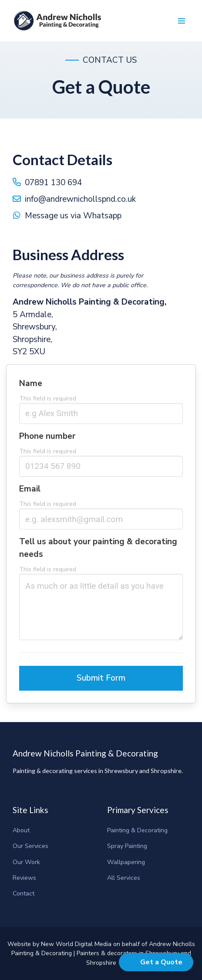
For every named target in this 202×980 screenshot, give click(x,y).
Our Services (30, 846)
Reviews (24, 878)
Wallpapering (126, 862)
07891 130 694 (53, 183)
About (21, 830)
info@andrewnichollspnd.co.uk (80, 199)
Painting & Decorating (137, 830)
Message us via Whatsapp (73, 216)
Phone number (47, 438)
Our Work (26, 862)
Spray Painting (127, 846)
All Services (124, 878)
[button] (181, 21)
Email (30, 492)
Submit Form (101, 681)
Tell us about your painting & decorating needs (98, 551)
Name (31, 386)
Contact (24, 894)
